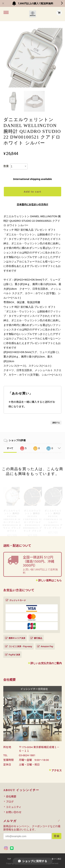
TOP (9, 859)
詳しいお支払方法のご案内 (46, 663)
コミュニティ (14, 807)
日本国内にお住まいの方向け (33, 204)
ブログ (10, 802)
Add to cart (32, 192)
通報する (56, 423)
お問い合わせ (14, 812)
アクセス (57, 770)
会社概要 (11, 796)
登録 (57, 836)
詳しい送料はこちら (50, 580)
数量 (6, 166)
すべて (10, 448)
